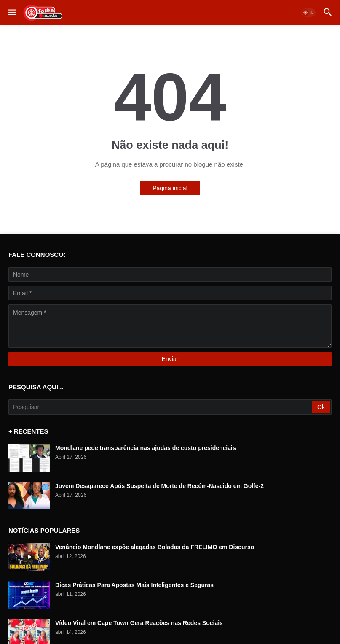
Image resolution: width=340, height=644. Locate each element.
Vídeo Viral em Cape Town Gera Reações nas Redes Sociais (139, 623)
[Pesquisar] (161, 407)
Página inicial (170, 188)
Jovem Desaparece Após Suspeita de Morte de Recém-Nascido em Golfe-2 (159, 486)
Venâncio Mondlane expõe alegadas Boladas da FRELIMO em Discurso (155, 547)
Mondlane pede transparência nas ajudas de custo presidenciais (146, 448)
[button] (12, 13)
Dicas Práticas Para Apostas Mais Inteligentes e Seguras (134, 585)
